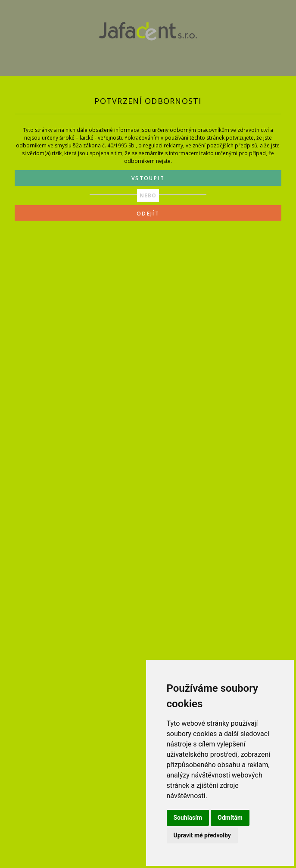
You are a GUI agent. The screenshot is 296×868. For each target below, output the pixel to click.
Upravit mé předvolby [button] (202, 835)
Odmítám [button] (230, 818)
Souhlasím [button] (188, 818)
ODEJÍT (148, 214)
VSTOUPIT (148, 178)
